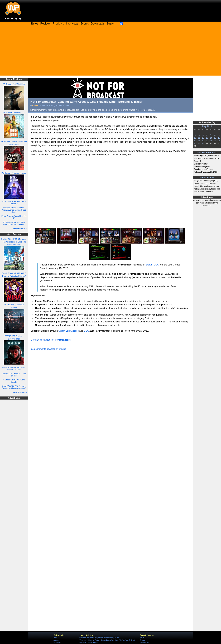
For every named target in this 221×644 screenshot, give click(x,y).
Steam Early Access (68, 331)
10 (195, 138)
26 (203, 143)
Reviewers (57, 642)
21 (211, 141)
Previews (58, 24)
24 (195, 143)
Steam (149, 265)
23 (219, 141)
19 (203, 141)
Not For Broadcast (207, 153)
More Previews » (20, 392)
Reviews (46, 24)
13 (207, 138)
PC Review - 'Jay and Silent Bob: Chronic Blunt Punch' (14, 223)
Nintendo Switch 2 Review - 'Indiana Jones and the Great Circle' (14, 210)
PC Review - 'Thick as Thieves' (14, 173)
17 (195, 141)
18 (199, 141)
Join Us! (143, 640)
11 (199, 138)
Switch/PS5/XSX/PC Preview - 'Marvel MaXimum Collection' (14, 387)
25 (199, 143)
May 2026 (207, 126)
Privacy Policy (144, 642)
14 (211, 138)
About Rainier (207, 178)
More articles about (51, 340)
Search (111, 24)
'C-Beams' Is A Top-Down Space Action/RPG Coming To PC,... (100, 638)
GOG (156, 265)
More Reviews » (20, 229)
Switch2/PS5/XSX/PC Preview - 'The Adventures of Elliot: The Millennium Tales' (14, 242)
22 (215, 141)
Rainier (35, 105)
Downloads (98, 24)
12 (203, 138)
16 (219, 138)
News (55, 638)
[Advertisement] (110, 52)
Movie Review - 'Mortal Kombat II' (14, 217)
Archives (56, 640)
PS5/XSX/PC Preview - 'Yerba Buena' (14, 375)
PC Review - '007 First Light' (14, 84)
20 (207, 141)
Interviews (72, 24)
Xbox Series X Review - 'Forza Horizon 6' (14, 203)
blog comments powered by (48, 349)
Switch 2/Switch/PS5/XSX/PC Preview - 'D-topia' (14, 369)
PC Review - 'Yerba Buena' (14, 113)
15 (215, 138)
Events (85, 24)
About (142, 638)
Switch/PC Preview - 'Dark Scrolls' (14, 381)
